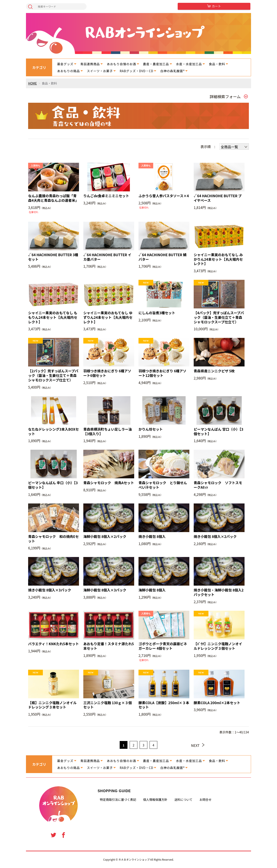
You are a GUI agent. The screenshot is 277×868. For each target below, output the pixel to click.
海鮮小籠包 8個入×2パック (105, 537)
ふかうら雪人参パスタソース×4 (164, 196)
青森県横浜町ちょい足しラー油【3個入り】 (108, 432)
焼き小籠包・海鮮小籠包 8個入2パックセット (219, 592)
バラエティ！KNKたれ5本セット (53, 644)
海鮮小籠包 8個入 (152, 590)
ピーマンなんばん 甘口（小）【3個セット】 (218, 432)
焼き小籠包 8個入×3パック (50, 590)
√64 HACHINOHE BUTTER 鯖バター (163, 257)
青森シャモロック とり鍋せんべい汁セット (163, 485)
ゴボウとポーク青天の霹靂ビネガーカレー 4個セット (163, 646)
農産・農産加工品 (156, 64)
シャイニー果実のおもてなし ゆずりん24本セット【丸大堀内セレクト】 (108, 317)
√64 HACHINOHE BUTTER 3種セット (53, 257)
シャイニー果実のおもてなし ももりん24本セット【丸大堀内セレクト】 (53, 317)
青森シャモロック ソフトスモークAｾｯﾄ (218, 485)
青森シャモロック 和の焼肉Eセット (53, 539)
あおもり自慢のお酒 (122, 64)
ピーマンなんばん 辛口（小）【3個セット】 (53, 485)
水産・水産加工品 (189, 64)
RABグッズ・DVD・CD (136, 71)
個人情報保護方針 (155, 800)
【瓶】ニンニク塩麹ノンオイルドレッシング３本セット (52, 705)
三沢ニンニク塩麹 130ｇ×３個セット (108, 705)
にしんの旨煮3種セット (157, 313)
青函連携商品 (90, 64)
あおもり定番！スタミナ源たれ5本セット (109, 646)
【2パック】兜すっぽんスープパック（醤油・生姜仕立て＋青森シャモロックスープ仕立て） (53, 375)
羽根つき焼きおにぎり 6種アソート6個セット (107, 373)
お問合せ (206, 800)
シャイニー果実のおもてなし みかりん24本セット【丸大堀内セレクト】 (218, 259)
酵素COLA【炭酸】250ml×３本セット (164, 705)
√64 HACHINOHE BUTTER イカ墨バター (107, 257)
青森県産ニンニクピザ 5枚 (214, 371)
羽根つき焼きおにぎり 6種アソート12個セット (162, 373)
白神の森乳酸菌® (173, 71)
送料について (184, 800)
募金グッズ (65, 64)
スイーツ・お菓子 (100, 71)
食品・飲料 (217, 64)
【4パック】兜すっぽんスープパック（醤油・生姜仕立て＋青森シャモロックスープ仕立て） (219, 317)
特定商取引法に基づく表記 (118, 800)
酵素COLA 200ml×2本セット (217, 703)
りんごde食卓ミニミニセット (106, 196)
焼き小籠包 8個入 (152, 537)
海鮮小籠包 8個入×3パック (105, 590)
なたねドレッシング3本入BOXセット (53, 432)
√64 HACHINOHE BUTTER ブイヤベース (218, 198)
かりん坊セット (151, 429)
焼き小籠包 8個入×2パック (215, 537)
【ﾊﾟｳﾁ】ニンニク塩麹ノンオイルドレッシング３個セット (218, 646)
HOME (32, 83)
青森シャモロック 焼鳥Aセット (109, 483)
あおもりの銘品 (68, 71)
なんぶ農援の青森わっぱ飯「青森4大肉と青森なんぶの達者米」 (53, 198)
